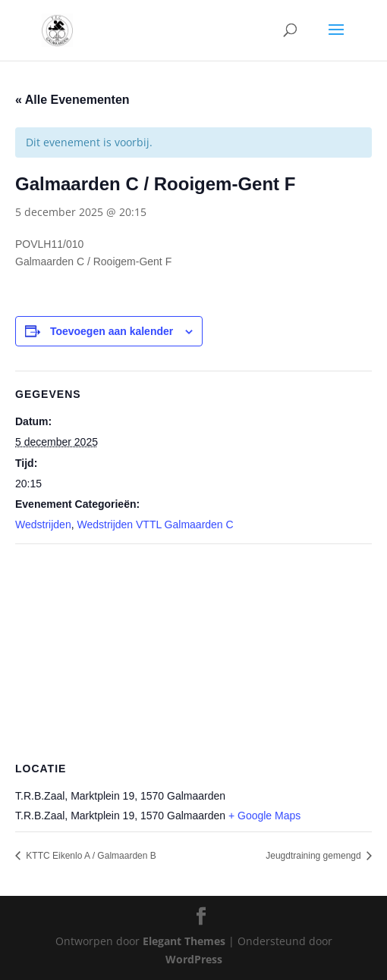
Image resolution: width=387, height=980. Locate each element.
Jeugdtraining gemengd (315, 856)
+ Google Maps (264, 816)
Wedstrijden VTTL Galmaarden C (155, 524)
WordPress (194, 959)
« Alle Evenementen (72, 100)
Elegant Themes (184, 941)
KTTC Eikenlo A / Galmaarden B (90, 856)
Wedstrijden (43, 524)
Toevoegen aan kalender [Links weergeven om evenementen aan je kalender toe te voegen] (112, 331)
